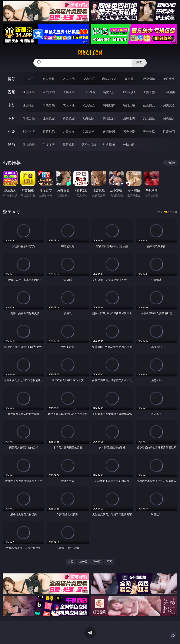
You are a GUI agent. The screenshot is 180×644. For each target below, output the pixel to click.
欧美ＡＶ (69, 92)
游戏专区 (89, 79)
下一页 (97, 562)
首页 (71, 562)
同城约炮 (29, 145)
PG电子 (29, 79)
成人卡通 (69, 105)
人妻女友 (69, 132)
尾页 (109, 562)
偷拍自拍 (49, 105)
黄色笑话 (149, 132)
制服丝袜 (109, 105)
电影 (12, 105)
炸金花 (129, 79)
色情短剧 (129, 145)
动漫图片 (89, 118)
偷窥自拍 (29, 118)
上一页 (83, 562)
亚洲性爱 (29, 105)
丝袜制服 (129, 92)
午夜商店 (49, 145)
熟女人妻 (109, 92)
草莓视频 (69, 145)
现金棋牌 (149, 79)
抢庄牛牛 (169, 79)
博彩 (12, 79)
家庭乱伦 (49, 132)
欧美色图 (69, 118)
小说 (12, 131)
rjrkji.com (90, 53)
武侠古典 (89, 132)
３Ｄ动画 (89, 92)
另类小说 (129, 132)
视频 (12, 92)
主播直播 (149, 92)
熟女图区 (149, 118)
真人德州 (49, 79)
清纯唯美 (129, 118)
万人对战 (69, 79)
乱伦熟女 (149, 105)
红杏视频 (109, 145)
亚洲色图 (49, 118)
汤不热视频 (89, 145)
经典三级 (129, 105)
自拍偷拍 (49, 92)
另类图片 (169, 118)
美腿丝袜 (109, 118)
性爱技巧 (169, 132)
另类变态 (169, 105)
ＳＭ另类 (169, 92)
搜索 (139, 63)
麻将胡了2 (109, 79)
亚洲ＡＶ (29, 92)
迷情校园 (109, 132)
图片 (12, 118)
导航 (12, 145)
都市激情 (29, 132)
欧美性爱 (89, 105)
